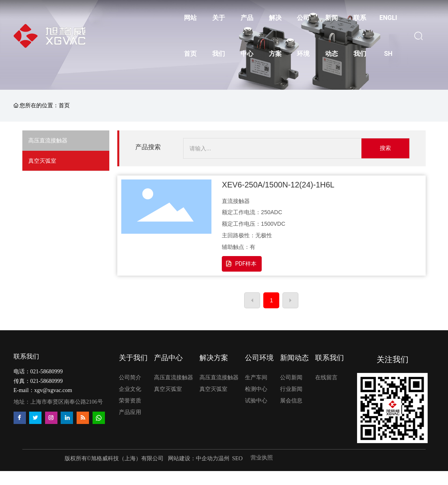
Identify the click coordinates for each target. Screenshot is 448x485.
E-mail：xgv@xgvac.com (43, 390)
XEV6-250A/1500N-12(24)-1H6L (278, 185)
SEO (237, 458)
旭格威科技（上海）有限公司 (127, 458)
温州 (224, 458)
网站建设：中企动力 (192, 458)
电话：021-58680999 (38, 372)
